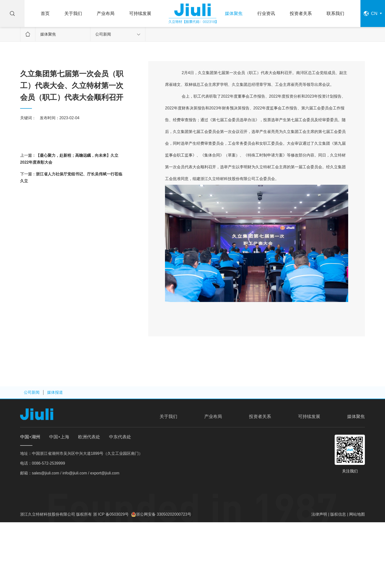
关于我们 (73, 13)
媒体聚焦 (234, 13)
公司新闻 (118, 34)
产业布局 (106, 13)
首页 (45, 13)
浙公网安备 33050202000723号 (164, 514)
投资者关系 (301, 13)
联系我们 (335, 13)
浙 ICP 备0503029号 (111, 514)
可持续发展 (140, 13)
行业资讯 (266, 13)
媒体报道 (55, 392)
